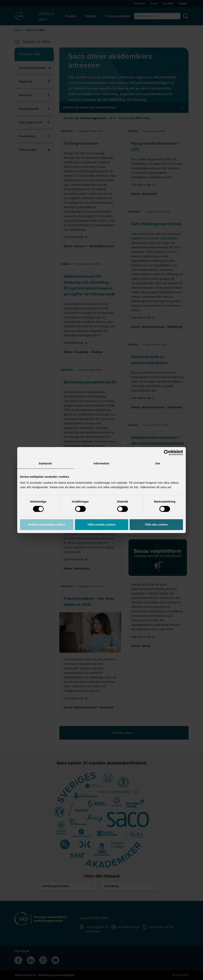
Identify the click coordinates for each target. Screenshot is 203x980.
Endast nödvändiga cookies (47, 524)
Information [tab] (101, 463)
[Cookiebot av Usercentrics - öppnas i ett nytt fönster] (167, 453)
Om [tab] (158, 463)
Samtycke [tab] (45, 463)
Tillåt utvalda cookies (101, 524)
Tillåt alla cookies (156, 524)
